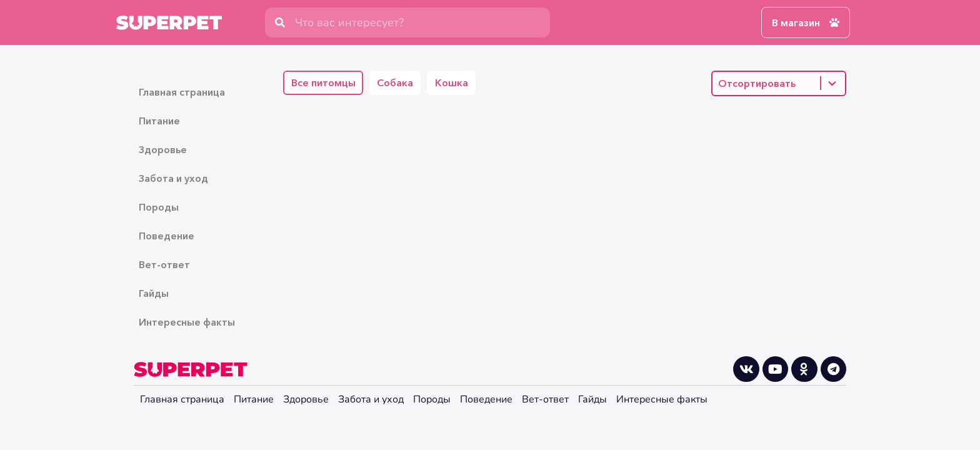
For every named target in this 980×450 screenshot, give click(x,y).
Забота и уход (173, 178)
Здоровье (163, 149)
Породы (159, 207)
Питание (159, 121)
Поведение (167, 236)
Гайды (154, 293)
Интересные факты (187, 322)
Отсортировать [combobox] (757, 83)
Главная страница (182, 92)
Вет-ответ (164, 264)
